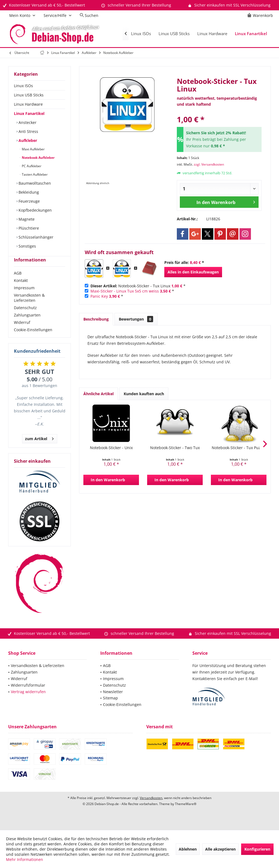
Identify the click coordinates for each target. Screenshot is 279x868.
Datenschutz (25, 317)
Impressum (24, 298)
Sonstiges (27, 246)
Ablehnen (188, 849)
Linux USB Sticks (29, 95)
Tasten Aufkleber (34, 174)
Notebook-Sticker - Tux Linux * (138, 286)
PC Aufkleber (31, 166)
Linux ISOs (23, 86)
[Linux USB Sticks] (174, 34)
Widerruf (22, 332)
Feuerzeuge (29, 201)
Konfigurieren (257, 849)
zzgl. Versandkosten (209, 164)
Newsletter (113, 701)
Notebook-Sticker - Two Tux (175, 448)
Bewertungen (136, 319)
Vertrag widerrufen (28, 701)
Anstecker (27, 122)
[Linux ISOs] (141, 34)
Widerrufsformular (28, 695)
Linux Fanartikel (29, 113)
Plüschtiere (28, 228)
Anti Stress (28, 131)
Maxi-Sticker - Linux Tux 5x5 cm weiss (125, 291)
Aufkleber (27, 140)
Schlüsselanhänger (35, 237)
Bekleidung (28, 192)
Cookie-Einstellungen (33, 339)
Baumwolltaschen (34, 183)
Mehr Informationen (25, 859)
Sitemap (110, 708)
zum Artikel (39, 448)
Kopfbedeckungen (35, 210)
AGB (18, 283)
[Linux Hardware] (212, 34)
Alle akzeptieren (220, 849)
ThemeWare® (186, 814)
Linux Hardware (28, 104)
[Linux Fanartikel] (251, 34)
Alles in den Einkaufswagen (193, 272)
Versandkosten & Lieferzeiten (29, 307)
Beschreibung (96, 319)
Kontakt (21, 290)
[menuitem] (261, 16)
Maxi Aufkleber (33, 149)
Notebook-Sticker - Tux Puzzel (239, 448)
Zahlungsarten (27, 325)
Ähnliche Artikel (98, 394)
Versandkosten (151, 808)
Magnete (26, 219)
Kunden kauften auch (144, 394)
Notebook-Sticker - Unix (111, 448)
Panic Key (99, 296)
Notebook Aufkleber (38, 158)
